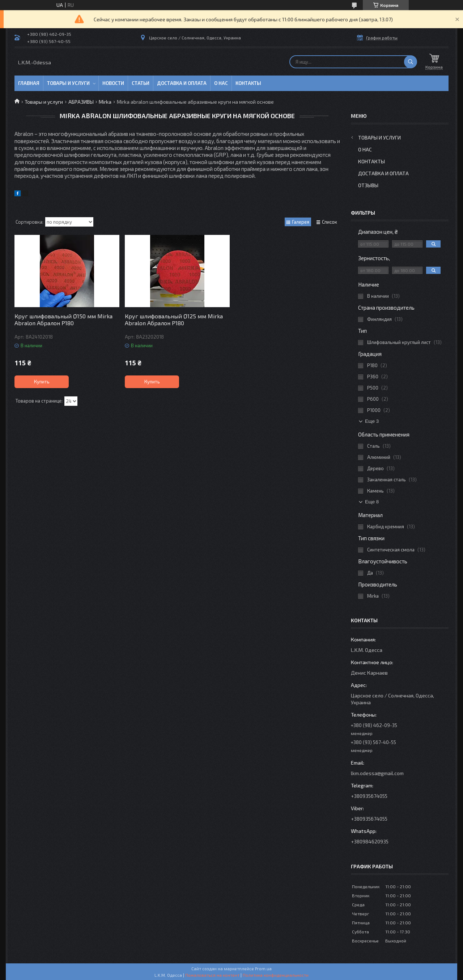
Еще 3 (372, 421)
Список (330, 222)
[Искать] (411, 62)
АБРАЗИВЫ (81, 102)
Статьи (141, 83)
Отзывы (368, 185)
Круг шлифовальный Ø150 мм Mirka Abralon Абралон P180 (63, 319)
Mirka (105, 102)
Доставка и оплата (182, 83)
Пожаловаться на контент (212, 975)
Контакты (248, 83)
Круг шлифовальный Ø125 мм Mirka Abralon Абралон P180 (174, 319)
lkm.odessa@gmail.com (377, 773)
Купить (42, 382)
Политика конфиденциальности (276, 975)
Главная (29, 83)
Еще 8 (372, 502)
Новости (113, 83)
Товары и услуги (68, 83)
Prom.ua (263, 968)
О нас (221, 83)
